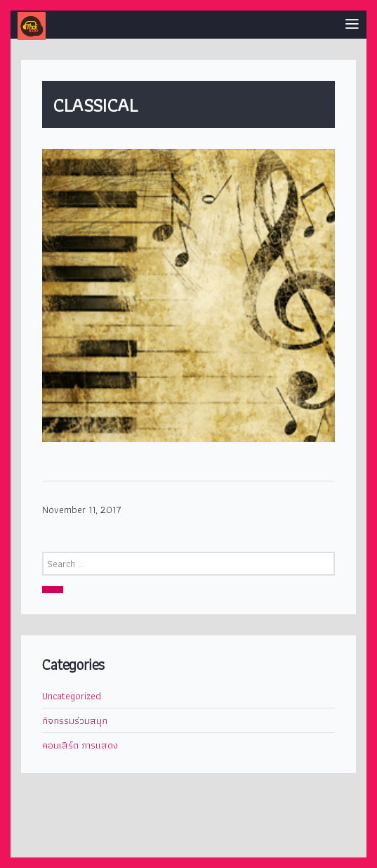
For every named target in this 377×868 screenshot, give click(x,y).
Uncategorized (72, 696)
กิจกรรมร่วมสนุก (75, 720)
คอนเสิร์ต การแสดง (80, 745)
